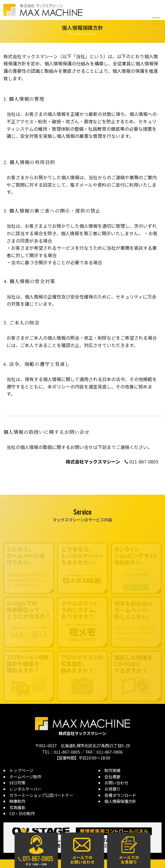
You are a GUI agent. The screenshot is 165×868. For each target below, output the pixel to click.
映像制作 (17, 801)
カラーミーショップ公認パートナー (41, 795)
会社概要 (112, 777)
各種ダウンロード (120, 795)
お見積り (112, 789)
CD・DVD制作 (22, 813)
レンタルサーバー (25, 789)
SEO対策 (17, 783)
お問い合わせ (116, 783)
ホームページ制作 (25, 777)
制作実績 (112, 770)
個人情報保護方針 (120, 801)
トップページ (21, 770)
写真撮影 (17, 807)
